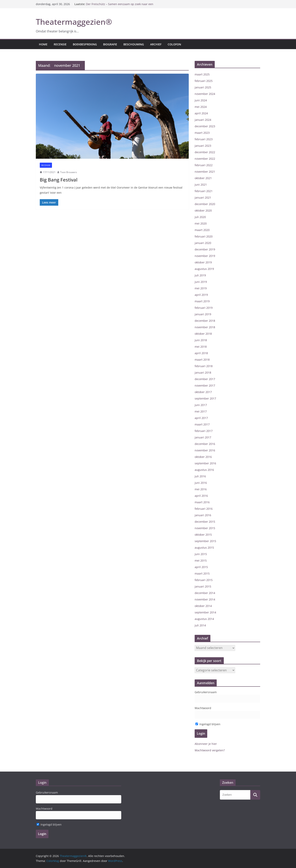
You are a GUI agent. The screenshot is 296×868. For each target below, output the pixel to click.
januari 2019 (203, 314)
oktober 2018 (203, 334)
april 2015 (201, 567)
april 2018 (201, 353)
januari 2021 (203, 198)
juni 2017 (201, 405)
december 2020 (205, 204)
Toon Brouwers (69, 172)
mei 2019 (201, 288)
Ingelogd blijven (208, 724)
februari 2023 (204, 139)
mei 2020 (201, 223)
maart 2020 (202, 230)
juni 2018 (201, 340)
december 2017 (205, 379)
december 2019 (205, 249)
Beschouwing (134, 44)
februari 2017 (204, 431)
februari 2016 (204, 509)
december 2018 (205, 321)
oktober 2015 (203, 535)
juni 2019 (201, 282)
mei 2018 (201, 347)
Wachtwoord (203, 708)
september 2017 (205, 398)
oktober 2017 (203, 392)
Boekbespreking (85, 44)
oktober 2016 (203, 457)
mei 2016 (201, 489)
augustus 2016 (204, 470)
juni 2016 (201, 483)
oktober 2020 (203, 210)
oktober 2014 (203, 606)
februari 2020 (204, 236)
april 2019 (201, 295)
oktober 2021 (203, 178)
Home (43, 44)
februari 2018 (204, 366)
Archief (156, 44)
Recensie (60, 44)
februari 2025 (204, 81)
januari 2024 (203, 120)
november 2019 (205, 256)
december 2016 (205, 444)
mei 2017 (201, 411)
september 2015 (205, 541)
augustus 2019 (204, 269)
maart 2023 (202, 133)
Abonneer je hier (206, 744)
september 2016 (205, 463)
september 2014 (205, 612)
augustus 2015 (204, 548)
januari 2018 (203, 373)
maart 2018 (202, 360)
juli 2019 (200, 275)
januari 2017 (203, 437)
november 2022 (205, 159)
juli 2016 (200, 476)
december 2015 (205, 522)
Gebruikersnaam (206, 692)
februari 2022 (204, 165)
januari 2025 (203, 87)
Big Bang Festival (59, 180)
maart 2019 (202, 301)
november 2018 (205, 327)
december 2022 (205, 152)
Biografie (110, 44)
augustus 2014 (204, 619)
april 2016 (201, 496)
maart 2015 (202, 573)
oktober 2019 (203, 262)
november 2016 (205, 450)
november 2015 (205, 528)
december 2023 (205, 126)
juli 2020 (200, 217)
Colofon (174, 44)
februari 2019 (204, 308)
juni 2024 (201, 100)
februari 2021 (204, 191)
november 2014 (205, 599)
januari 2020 (203, 243)
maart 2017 (202, 424)
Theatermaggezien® (74, 22)
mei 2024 (201, 107)
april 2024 (201, 113)
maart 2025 (202, 74)
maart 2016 (202, 502)
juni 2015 (201, 554)
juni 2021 (201, 185)
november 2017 (205, 385)
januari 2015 (203, 586)
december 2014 (205, 593)
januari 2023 (203, 146)
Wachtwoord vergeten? (210, 750)
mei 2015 (201, 560)
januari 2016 (203, 515)
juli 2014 (200, 625)
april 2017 (201, 418)
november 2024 (205, 94)
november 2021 (205, 172)
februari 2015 (204, 580)
